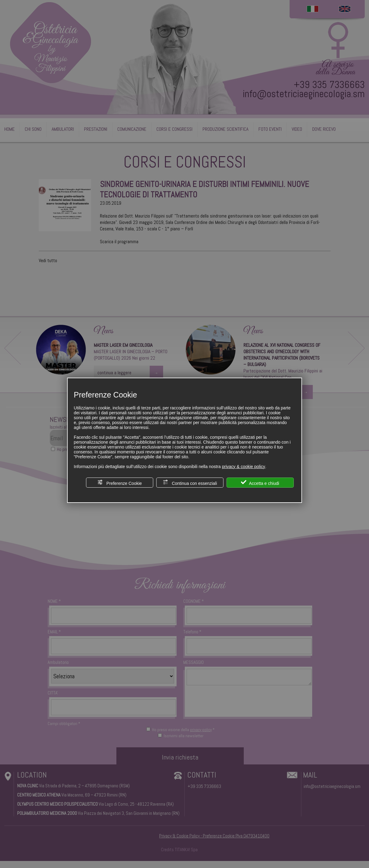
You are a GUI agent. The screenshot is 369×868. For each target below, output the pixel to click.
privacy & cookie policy (243, 467)
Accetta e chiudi (260, 483)
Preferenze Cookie (119, 483)
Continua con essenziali (190, 483)
